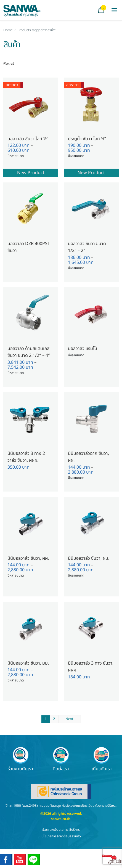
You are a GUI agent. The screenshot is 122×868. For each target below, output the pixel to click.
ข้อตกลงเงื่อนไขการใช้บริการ (61, 830)
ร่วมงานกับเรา (20, 759)
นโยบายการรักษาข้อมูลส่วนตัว (61, 836)
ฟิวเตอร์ (9, 63)
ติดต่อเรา (61, 759)
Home (8, 30)
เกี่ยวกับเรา (102, 759)
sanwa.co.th (61, 819)
